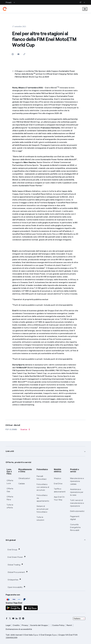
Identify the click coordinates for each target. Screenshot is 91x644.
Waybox (58, 478)
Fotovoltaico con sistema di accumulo (43, 487)
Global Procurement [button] (18, 572)
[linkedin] (17, 618)
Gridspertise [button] (14, 580)
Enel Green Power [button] (17, 557)
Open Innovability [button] (16, 587)
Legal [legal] (8, 625)
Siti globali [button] (11, 540)
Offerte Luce (10, 482)
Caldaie (22, 484)
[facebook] (7, 618)
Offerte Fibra (10, 498)
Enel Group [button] (14, 549)
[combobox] (79, 619)
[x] (10, 618)
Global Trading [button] (15, 565)
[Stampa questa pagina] (13, 54)
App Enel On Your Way (59, 498)
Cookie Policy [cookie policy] (58, 625)
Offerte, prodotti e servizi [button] (18, 462)
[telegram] (23, 618)
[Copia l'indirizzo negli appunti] (24, 54)
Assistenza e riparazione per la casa (77, 492)
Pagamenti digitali (75, 518)
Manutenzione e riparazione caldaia (77, 481)
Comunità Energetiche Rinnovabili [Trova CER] (75, 527)
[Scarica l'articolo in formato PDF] (25, 430)
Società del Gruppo (39, 625)
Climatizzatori (24, 478)
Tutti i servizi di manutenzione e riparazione (77, 503)
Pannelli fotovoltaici (42, 478)
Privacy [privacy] (25, 625)
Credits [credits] (16, 625)
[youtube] (13, 618)
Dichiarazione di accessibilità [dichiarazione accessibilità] (19, 629)
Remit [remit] (69, 625)
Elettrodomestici (77, 511)
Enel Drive (58, 484)
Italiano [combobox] (77, 618)
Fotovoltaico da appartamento (43, 498)
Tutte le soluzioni (40, 519)
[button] (18, 54)
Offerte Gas (10, 490)
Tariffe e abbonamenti (60, 490)
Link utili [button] (10, 451)
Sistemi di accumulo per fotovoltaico (43, 509)
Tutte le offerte (10, 506)
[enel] (5, 9)
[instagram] (20, 618)
